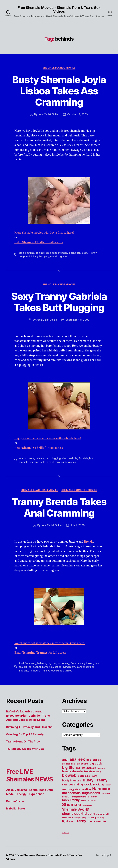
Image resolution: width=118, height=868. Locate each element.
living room (69, 667)
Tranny (80, 821)
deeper (37, 667)
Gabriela (83, 458)
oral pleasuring (79, 797)
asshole (97, 760)
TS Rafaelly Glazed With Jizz (25, 749)
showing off (102, 814)
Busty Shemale (72, 780)
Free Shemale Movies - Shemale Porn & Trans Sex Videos (59, 10)
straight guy (53, 462)
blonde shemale (72, 771)
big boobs (82, 764)
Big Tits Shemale (86, 768)
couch (108, 785)
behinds (40, 253)
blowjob (69, 775)
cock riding (76, 784)
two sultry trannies (62, 671)
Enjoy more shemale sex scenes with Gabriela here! (48, 438)
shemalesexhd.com (78, 814)
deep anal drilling (28, 256)
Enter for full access (39, 242)
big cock (96, 763)
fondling (86, 789)
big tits (68, 768)
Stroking (24, 671)
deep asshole (70, 458)
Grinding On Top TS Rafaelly (25, 734)
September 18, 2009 (77, 320)
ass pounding (69, 764)
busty (94, 776)
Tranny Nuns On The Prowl (24, 741)
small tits (66, 818)
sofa (43, 462)
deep (64, 790)
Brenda (89, 542)
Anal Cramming (27, 663)
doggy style (74, 789)
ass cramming (27, 253)
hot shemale (71, 793)
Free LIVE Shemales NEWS (29, 775)
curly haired (87, 663)
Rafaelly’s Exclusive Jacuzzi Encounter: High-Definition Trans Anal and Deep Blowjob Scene (28, 716)
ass (89, 760)
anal (65, 760)
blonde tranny (93, 771)
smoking (34, 462)
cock (65, 785)
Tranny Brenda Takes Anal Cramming (59, 507)
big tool (52, 663)
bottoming (63, 663)
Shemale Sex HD (76, 809)
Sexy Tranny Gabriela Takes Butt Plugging (59, 302)
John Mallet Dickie (48, 114)
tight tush (64, 256)
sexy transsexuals (88, 800)
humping (44, 256)
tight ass (68, 821)
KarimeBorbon (16, 801)
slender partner (85, 667)
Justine (57, 667)
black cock (75, 253)
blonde (101, 768)
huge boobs (91, 793)
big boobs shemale (56, 253)
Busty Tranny (89, 253)
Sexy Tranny (71, 800)
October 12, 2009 (78, 114)
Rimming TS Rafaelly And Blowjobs (29, 727)
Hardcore (101, 789)
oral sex (93, 797)
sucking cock (69, 462)
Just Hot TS (66, 833)
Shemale (72, 804)
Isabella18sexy (16, 808)
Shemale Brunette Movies (80, 490)
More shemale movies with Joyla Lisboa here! (44, 233)
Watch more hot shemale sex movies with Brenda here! (50, 643)
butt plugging (53, 458)
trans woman (97, 821)
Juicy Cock (106, 794)
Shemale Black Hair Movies (39, 490)
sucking (101, 818)
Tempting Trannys (40, 671)
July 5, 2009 (78, 525)
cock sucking (94, 784)
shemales (87, 805)
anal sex (77, 759)
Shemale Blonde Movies (59, 68)
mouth (54, 256)
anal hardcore (27, 458)
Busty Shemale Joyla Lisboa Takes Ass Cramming (59, 91)
